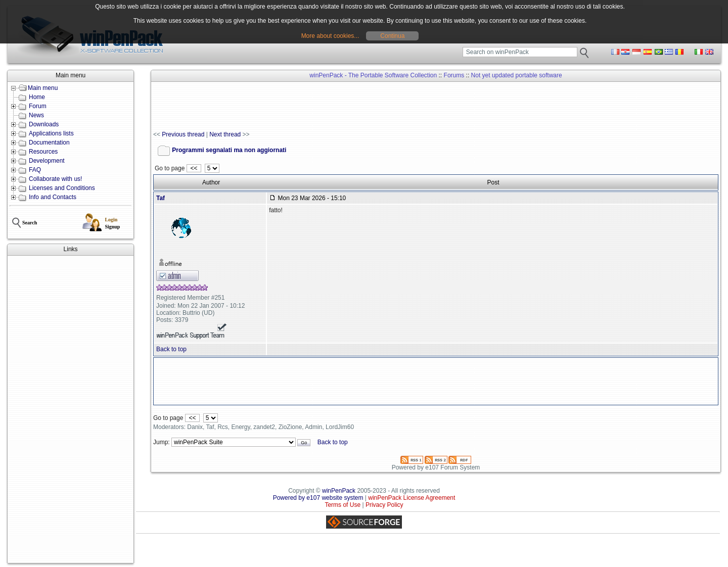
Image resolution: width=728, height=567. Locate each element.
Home (37, 97)
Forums (454, 75)
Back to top (171, 349)
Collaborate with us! (55, 179)
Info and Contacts (53, 197)
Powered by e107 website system (318, 498)
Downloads (44, 124)
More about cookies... (330, 36)
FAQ (35, 170)
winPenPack (339, 491)
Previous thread (183, 134)
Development (47, 161)
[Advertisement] (71, 409)
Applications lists (51, 133)
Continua (392, 36)
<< (194, 168)
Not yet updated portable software (517, 75)
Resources (43, 152)
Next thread (225, 134)
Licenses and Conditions (62, 188)
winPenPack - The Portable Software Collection (373, 75)
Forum (38, 106)
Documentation (49, 143)
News (36, 115)
